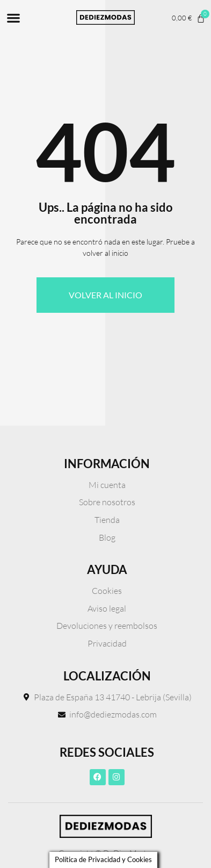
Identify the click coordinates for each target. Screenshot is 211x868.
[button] (13, 17)
